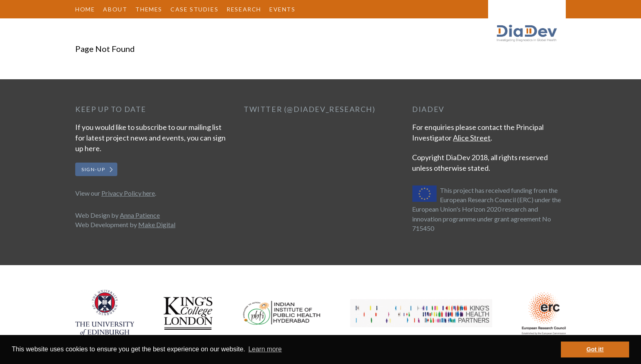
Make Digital (157, 224)
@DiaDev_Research (329, 109)
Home (85, 9)
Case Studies (194, 9)
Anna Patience (140, 215)
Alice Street (472, 138)
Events (282, 9)
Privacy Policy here (128, 193)
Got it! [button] (595, 349)
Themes (149, 9)
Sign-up (93, 169)
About (115, 9)
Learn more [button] (265, 349)
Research (244, 9)
